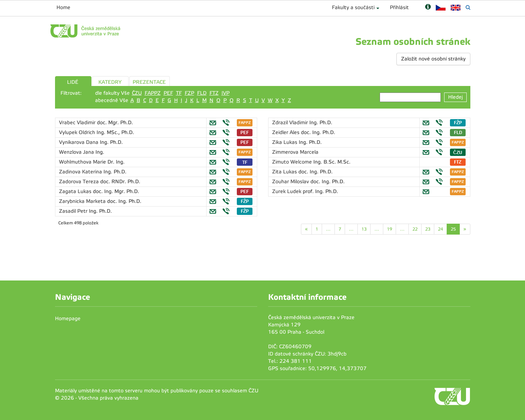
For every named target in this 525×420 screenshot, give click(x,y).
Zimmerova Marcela (295, 152)
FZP (189, 93)
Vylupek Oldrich (78, 132)
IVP (226, 93)
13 (364, 229)
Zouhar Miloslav (291, 182)
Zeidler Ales (287, 132)
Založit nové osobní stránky (433, 59)
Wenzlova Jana (77, 152)
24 (440, 229)
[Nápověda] (428, 7)
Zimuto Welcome (293, 162)
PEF (168, 93)
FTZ (214, 93)
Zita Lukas (285, 172)
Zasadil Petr (74, 211)
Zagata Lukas (76, 191)
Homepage (68, 319)
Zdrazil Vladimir (291, 123)
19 (389, 229)
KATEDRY (110, 82)
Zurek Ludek (287, 191)
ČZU (137, 93)
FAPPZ (153, 93)
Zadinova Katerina (81, 172)
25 (453, 229)
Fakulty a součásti (353, 7)
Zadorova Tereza (80, 182)
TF (179, 93)
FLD (202, 93)
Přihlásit (399, 7)
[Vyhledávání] (468, 7)
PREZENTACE (149, 82)
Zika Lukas (285, 142)
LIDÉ (73, 82)
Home (63, 7)
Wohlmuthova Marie (83, 162)
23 (428, 229)
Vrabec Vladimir (78, 123)
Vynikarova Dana (79, 142)
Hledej (455, 97)
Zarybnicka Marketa (83, 201)
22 (415, 229)
